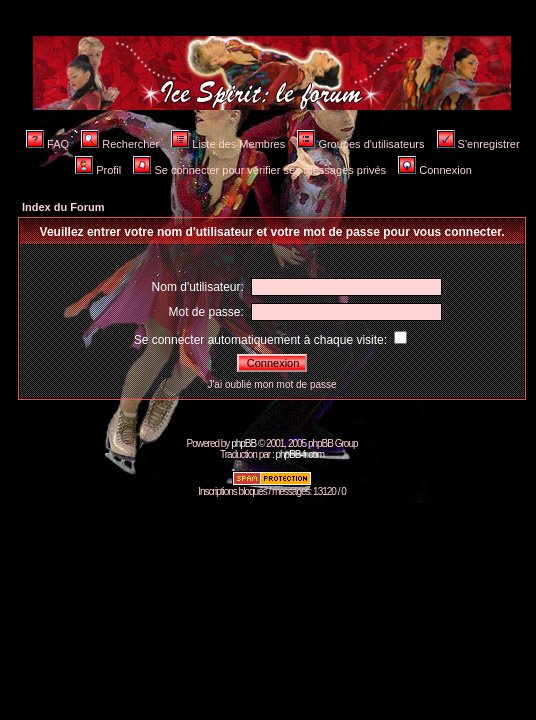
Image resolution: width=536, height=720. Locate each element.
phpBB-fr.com (299, 454)
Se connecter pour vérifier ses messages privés (259, 170)
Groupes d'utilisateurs (360, 144)
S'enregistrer (478, 144)
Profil (98, 170)
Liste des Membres (228, 144)
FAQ (47, 144)
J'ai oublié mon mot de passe (271, 384)
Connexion (435, 170)
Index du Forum (63, 207)
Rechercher (120, 144)
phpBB (243, 443)
